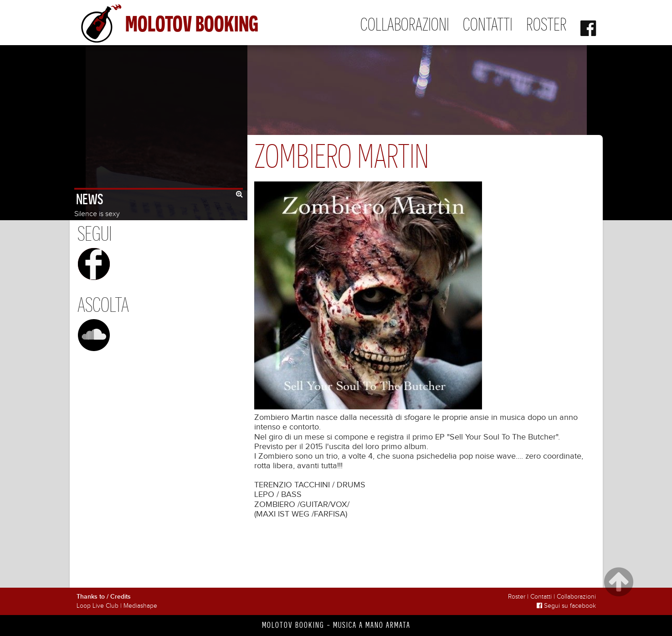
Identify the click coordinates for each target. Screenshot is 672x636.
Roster (546, 24)
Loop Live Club (97, 606)
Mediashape (140, 606)
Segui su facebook (566, 606)
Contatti (488, 24)
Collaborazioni (405, 24)
